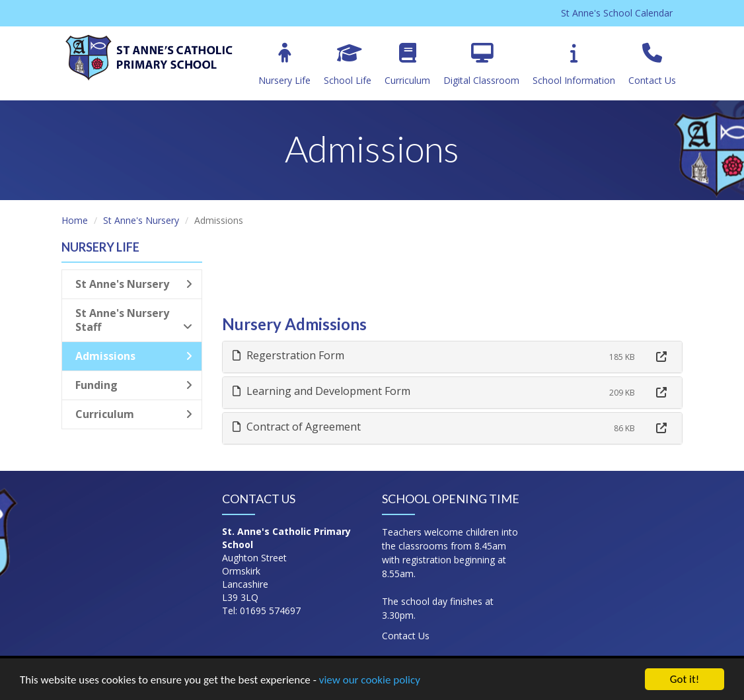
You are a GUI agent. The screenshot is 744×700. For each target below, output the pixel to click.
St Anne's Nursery (141, 220)
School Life (348, 65)
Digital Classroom (481, 65)
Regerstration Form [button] (288, 355)
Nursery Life (284, 65)
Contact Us (652, 65)
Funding (134, 385)
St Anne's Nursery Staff (134, 320)
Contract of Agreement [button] (297, 427)
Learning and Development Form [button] (321, 391)
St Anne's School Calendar (617, 13)
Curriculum (407, 65)
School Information (574, 65)
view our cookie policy (370, 681)
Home (75, 220)
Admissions (134, 356)
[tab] (453, 357)
